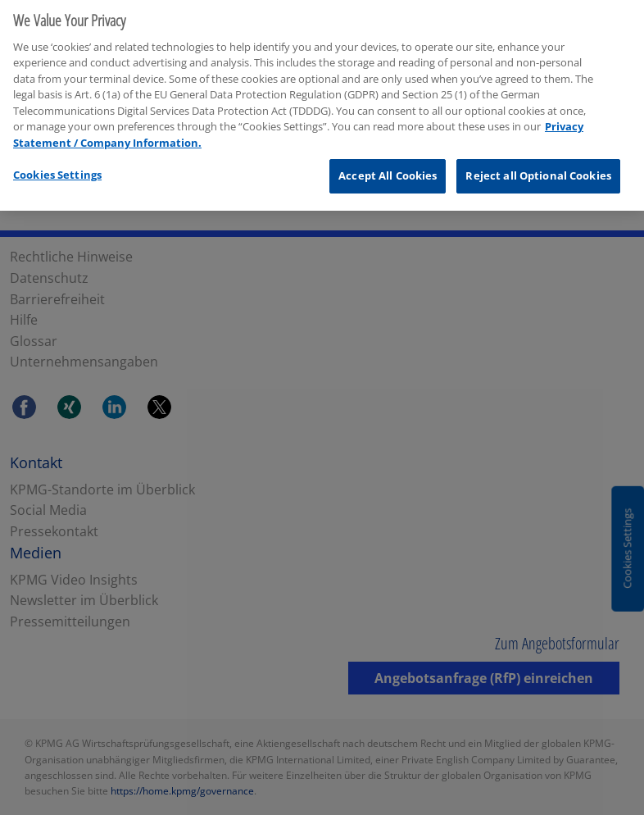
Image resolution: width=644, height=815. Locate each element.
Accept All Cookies (388, 169)
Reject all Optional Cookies (538, 169)
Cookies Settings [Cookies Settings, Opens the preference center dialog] (57, 168)
